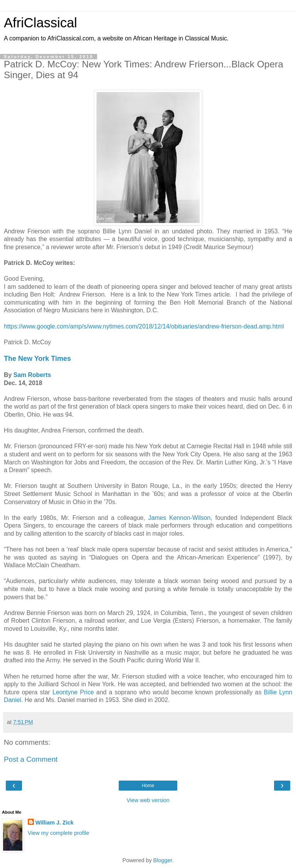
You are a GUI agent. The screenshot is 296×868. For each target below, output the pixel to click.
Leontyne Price (73, 692)
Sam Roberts (32, 375)
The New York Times (37, 359)
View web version (148, 800)
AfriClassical (40, 23)
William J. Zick (55, 823)
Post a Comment (31, 759)
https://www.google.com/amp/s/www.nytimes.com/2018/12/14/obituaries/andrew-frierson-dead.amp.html (144, 326)
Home (148, 786)
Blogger (163, 860)
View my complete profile (59, 833)
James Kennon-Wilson (180, 518)
